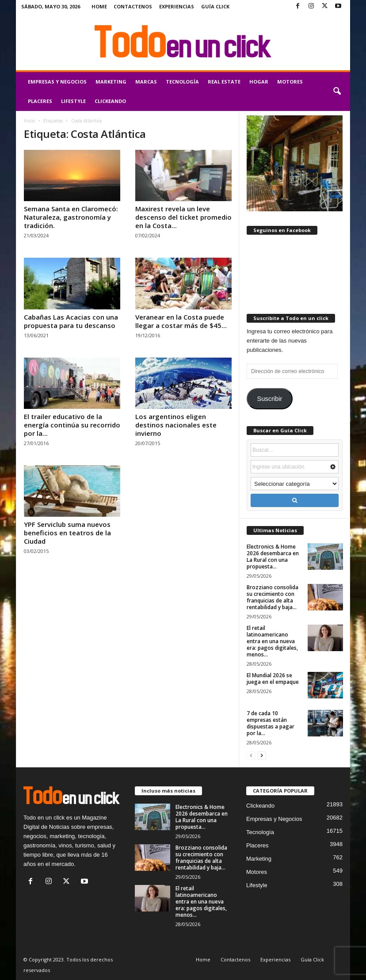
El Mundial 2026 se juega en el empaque (273, 679)
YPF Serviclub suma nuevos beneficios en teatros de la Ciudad (67, 533)
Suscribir (269, 399)
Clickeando (110, 101)
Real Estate (224, 82)
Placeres (40, 101)
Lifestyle (73, 101)
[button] (337, 92)
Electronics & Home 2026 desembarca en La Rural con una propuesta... (273, 557)
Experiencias (177, 6)
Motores (290, 82)
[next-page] (262, 755)
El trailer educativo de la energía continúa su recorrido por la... (72, 425)
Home (99, 6)
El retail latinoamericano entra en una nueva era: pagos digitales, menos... (272, 641)
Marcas (146, 82)
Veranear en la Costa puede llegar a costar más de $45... (181, 321)
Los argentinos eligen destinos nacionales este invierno (176, 425)
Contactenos (133, 6)
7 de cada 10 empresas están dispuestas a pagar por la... (271, 723)
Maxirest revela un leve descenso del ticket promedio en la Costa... (183, 217)
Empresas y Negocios (57, 82)
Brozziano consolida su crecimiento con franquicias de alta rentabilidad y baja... (273, 597)
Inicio (29, 121)
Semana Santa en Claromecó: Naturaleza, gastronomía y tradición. (71, 217)
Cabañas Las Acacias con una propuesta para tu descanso (71, 321)
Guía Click (215, 6)
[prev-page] (251, 755)
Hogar (259, 82)
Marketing (111, 82)
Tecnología (182, 82)
